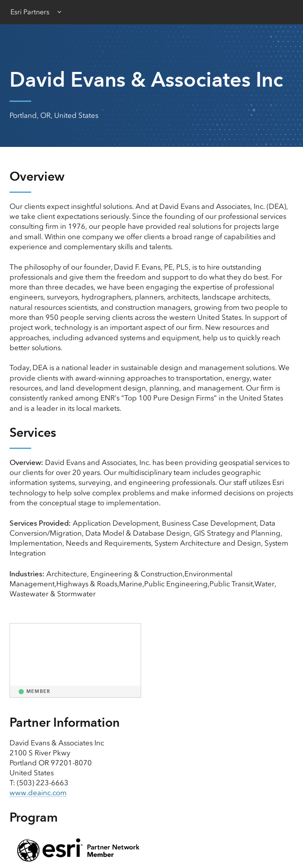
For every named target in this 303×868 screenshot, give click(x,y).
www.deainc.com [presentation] (38, 793)
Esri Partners (30, 12)
